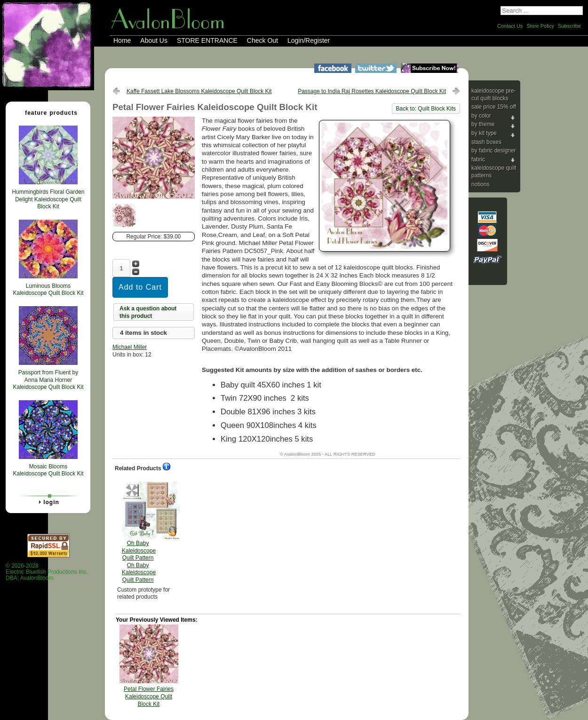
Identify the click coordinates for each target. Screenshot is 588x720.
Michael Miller (130, 347)
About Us (154, 40)
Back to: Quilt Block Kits (426, 109)
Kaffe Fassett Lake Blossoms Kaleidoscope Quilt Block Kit (199, 91)
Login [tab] (48, 502)
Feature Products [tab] (48, 112)
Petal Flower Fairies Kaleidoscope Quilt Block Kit (149, 696)
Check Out (262, 40)
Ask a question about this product (148, 312)
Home (122, 40)
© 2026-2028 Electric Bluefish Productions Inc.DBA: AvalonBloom (47, 572)
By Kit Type (484, 133)
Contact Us (510, 26)
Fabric (478, 159)
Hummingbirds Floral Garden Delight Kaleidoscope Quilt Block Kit (48, 199)
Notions (481, 184)
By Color (481, 116)
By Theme (483, 124)
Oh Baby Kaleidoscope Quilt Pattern (139, 532)
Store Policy (540, 26)
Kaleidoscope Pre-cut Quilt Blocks (494, 95)
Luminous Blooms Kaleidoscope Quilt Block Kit (48, 290)
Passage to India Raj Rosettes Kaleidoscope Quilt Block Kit (372, 91)
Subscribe (569, 26)
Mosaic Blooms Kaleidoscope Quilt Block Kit (48, 470)
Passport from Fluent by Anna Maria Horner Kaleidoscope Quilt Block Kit (48, 380)
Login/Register (309, 40)
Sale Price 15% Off (494, 107)
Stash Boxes (486, 142)
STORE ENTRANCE (207, 40)
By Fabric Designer (494, 150)
